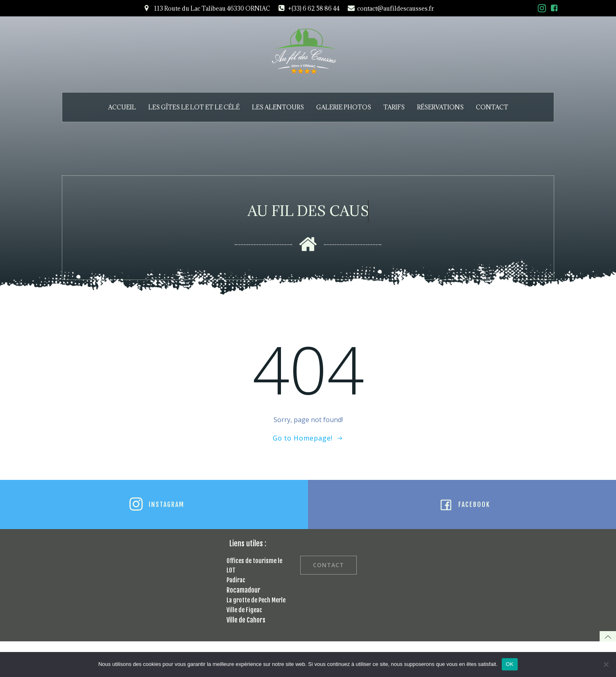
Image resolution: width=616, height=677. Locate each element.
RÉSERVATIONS (440, 107)
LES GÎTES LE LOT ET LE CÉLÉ (194, 107)
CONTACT (492, 107)
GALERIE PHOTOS (344, 107)
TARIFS (394, 107)
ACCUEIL (122, 107)
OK (510, 664)
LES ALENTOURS (278, 107)
